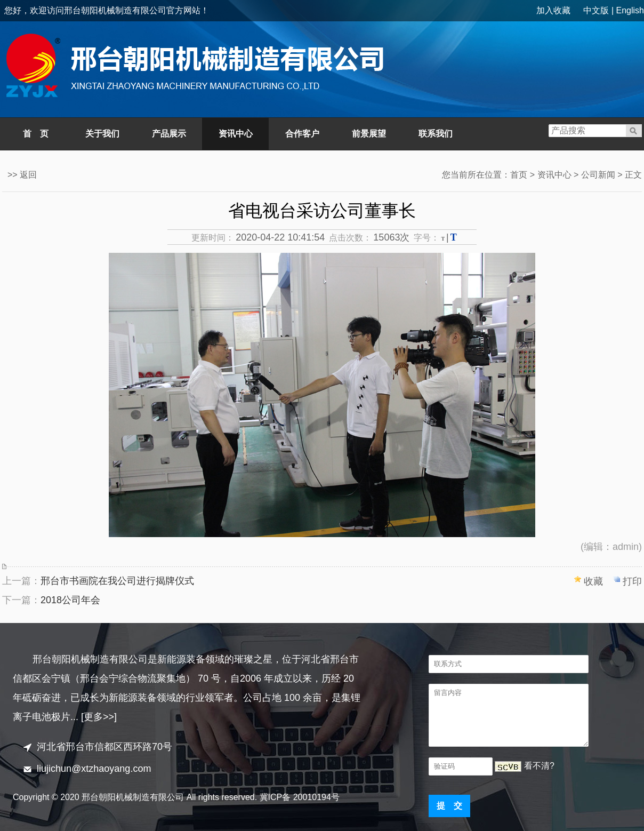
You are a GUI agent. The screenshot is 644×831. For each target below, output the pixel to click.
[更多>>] (99, 717)
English (630, 10)
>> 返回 (22, 175)
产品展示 (169, 134)
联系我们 (436, 134)
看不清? (539, 766)
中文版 (596, 10)
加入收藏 (553, 10)
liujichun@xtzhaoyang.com (94, 769)
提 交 (449, 806)
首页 (519, 175)
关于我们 (102, 134)
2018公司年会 (70, 600)
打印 (632, 581)
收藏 (593, 581)
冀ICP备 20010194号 (300, 797)
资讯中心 (236, 134)
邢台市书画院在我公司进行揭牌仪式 (117, 581)
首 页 (36, 134)
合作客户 (302, 134)
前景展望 (369, 134)
